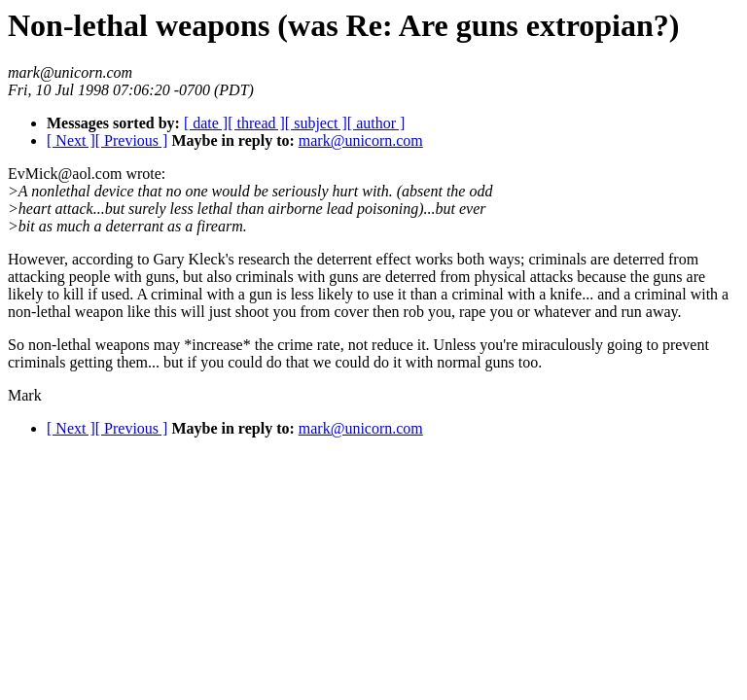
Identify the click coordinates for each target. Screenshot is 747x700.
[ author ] (376, 123)
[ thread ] (256, 123)
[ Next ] (71, 140)
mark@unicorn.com (361, 140)
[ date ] (206, 123)
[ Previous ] (132, 140)
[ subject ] (316, 123)
